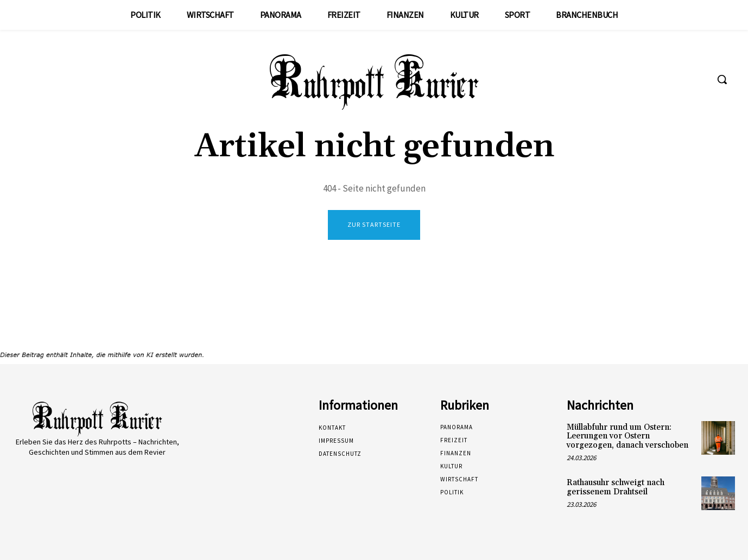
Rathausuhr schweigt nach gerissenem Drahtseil (616, 487)
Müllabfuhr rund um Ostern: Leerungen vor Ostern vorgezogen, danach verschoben (627, 436)
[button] (722, 79)
